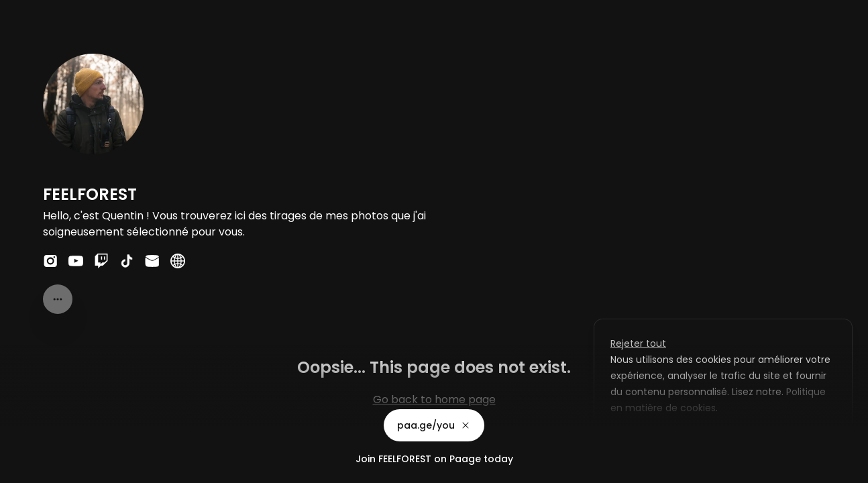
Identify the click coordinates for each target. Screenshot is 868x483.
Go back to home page (434, 399)
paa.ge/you (434, 425)
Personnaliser (652, 439)
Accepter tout (751, 439)
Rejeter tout (638, 343)
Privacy (21, 470)
